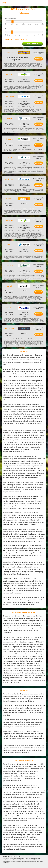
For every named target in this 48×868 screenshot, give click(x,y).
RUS (4, 3)
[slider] (13, 21)
